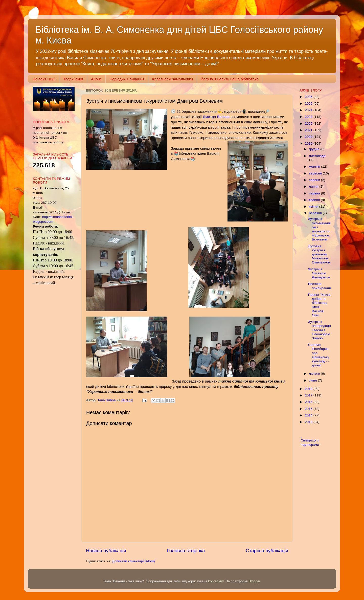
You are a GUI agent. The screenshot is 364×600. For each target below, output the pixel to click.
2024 (309, 110)
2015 (309, 409)
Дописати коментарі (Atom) (133, 561)
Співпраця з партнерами (310, 442)
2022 (309, 124)
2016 (309, 402)
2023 (309, 117)
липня (314, 186)
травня (315, 200)
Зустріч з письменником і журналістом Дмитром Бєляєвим (319, 229)
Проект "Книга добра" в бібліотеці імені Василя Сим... (319, 305)
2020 (309, 137)
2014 (309, 415)
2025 (309, 104)
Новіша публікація (106, 551)
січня (313, 380)
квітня (314, 206)
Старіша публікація (267, 551)
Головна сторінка (186, 551)
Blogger (255, 581)
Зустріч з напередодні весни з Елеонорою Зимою (320, 330)
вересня (316, 173)
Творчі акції (73, 79)
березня (316, 213)
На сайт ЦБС (44, 79)
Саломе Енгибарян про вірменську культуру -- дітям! (319, 355)
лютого (315, 374)
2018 (309, 389)
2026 (309, 97)
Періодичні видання (127, 79)
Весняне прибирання (320, 286)
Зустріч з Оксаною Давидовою (319, 273)
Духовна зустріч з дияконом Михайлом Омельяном (319, 254)
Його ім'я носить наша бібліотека (230, 79)
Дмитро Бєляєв (216, 117)
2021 (309, 130)
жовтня (315, 166)
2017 (309, 395)
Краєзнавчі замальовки (173, 79)
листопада (317, 156)
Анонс (96, 79)
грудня (315, 149)
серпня (315, 180)
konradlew (216, 581)
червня (315, 193)
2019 (309, 143)
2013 (309, 422)
